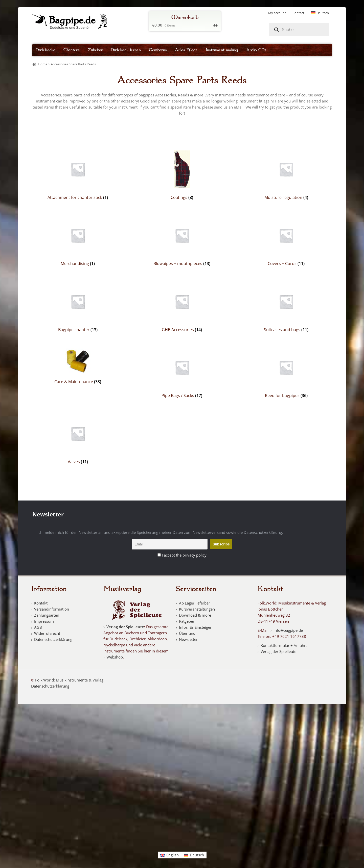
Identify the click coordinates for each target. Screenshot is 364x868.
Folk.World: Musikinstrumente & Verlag (69, 680)
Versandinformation (52, 609)
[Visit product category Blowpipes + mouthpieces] (182, 241)
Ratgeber (187, 621)
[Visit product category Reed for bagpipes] (286, 373)
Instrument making (222, 50)
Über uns (187, 633)
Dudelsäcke (46, 50)
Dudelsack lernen (126, 50)
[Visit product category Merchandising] (78, 241)
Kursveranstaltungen (197, 609)
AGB (38, 627)
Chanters (72, 50)
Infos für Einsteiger (195, 627)
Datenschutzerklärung (53, 639)
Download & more (195, 615)
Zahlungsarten (47, 615)
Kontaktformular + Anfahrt (284, 645)
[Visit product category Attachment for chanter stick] (78, 175)
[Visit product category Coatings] (182, 175)
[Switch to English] (169, 855)
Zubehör (95, 50)
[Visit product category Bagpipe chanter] (78, 308)
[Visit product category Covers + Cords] (286, 241)
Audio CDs (256, 50)
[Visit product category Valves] (78, 440)
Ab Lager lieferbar (195, 603)
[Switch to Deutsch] (320, 13)
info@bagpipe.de (288, 630)
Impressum (44, 621)
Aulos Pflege (186, 50)
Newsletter (188, 639)
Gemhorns (158, 50)
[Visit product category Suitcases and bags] (286, 308)
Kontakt (41, 603)
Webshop (115, 657)
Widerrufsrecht (47, 633)
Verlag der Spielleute (125, 627)
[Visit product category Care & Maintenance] (78, 366)
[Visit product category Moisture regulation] (286, 175)
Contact (298, 13)
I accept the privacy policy (184, 555)
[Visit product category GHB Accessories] (182, 308)
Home (43, 64)
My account (277, 13)
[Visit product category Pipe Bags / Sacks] (182, 373)
